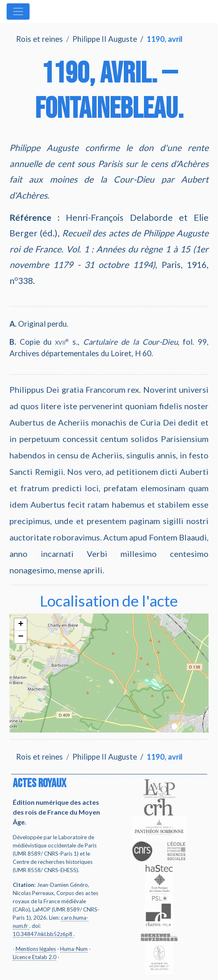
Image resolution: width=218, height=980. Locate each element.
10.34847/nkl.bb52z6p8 (43, 934)
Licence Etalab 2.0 (35, 957)
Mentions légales (36, 949)
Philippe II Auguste (105, 39)
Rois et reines (39, 39)
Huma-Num (74, 949)
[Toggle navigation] (18, 11)
